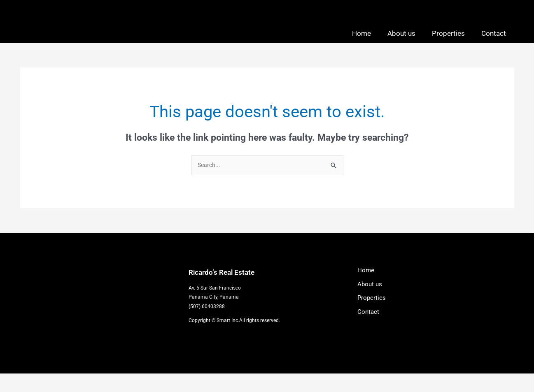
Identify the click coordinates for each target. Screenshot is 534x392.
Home (361, 42)
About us (401, 42)
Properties (448, 42)
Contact (494, 42)
